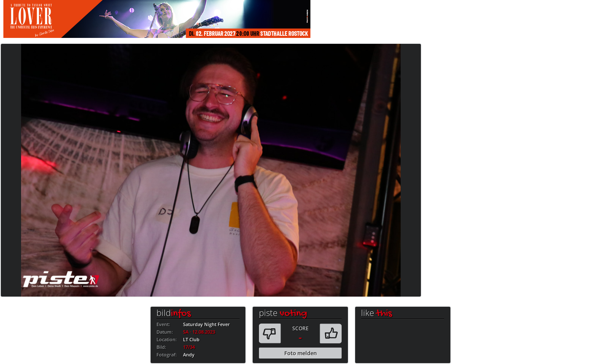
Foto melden (300, 353)
